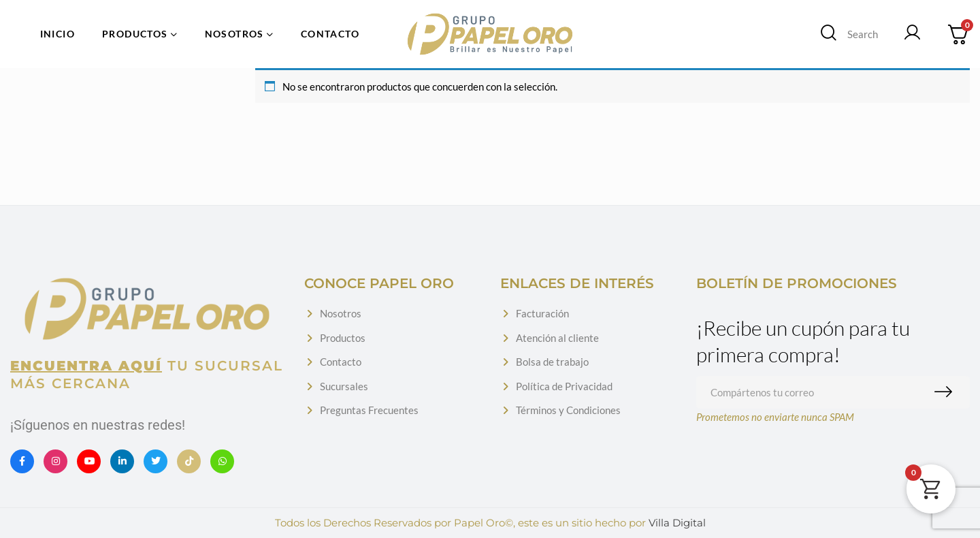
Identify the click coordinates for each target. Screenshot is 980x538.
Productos (343, 338)
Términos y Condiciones (568, 410)
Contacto (341, 362)
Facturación (542, 313)
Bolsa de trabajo (552, 362)
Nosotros (341, 313)
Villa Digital (677, 523)
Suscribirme (946, 392)
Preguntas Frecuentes (369, 410)
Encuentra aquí (86, 366)
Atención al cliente (557, 338)
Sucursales (344, 386)
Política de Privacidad (564, 386)
